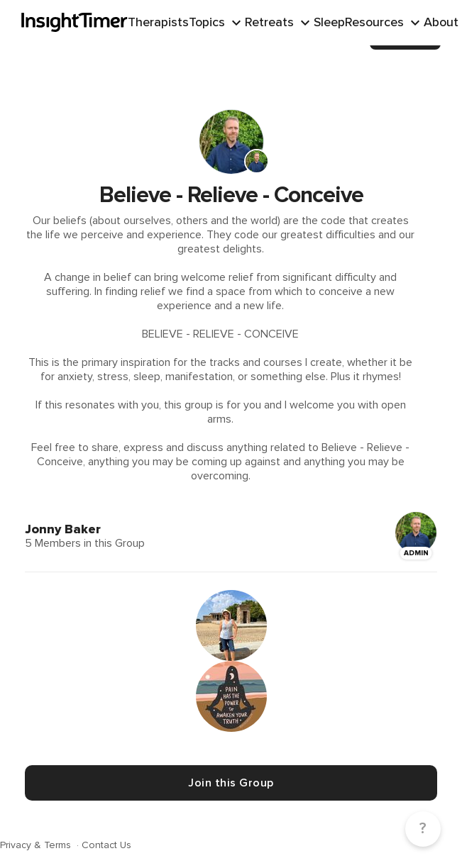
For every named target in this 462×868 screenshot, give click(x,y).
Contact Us (106, 845)
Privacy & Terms (37, 845)
